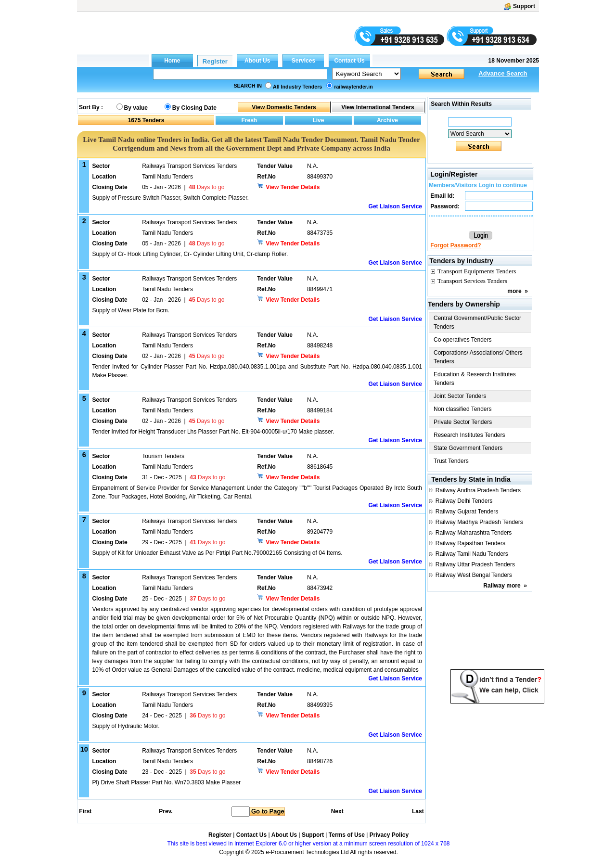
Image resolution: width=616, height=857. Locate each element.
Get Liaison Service (395, 206)
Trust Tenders (451, 461)
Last (418, 811)
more (514, 291)
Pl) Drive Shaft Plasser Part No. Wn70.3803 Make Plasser (166, 782)
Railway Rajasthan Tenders (470, 543)
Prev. (166, 811)
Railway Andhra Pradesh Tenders (478, 490)
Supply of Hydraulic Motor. (126, 726)
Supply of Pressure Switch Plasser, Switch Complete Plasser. (170, 198)
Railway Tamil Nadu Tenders (472, 554)
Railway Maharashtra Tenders (474, 533)
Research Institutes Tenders (469, 435)
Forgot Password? (456, 245)
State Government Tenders (468, 448)
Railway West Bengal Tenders (474, 575)
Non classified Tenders (463, 409)
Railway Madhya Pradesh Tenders (479, 522)
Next (337, 811)
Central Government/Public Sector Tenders (477, 322)
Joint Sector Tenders (460, 396)
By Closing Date (194, 108)
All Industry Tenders (297, 87)
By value (136, 108)
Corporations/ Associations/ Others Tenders (478, 357)
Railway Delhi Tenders (464, 501)
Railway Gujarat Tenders (467, 512)
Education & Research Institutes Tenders (475, 379)
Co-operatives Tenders (463, 340)
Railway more (502, 586)
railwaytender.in (353, 87)
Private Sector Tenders (463, 422)
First (85, 811)
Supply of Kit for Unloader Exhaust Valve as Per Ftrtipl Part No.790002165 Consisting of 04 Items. (217, 553)
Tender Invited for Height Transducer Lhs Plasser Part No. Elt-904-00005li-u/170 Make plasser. (213, 432)
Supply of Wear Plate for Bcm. (131, 310)
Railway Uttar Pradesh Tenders (475, 564)
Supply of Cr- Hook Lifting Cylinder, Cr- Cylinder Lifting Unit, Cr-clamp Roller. (190, 254)
